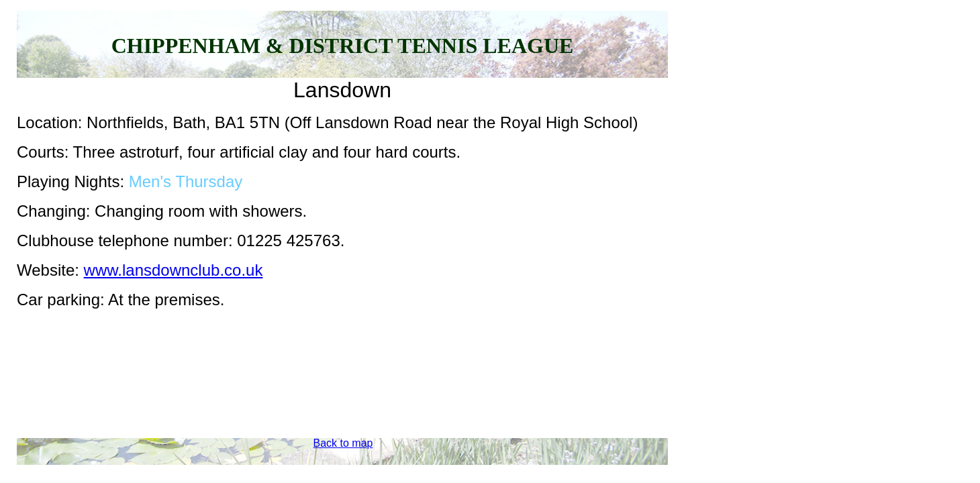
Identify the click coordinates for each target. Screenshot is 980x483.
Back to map (343, 443)
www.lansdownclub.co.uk (174, 270)
